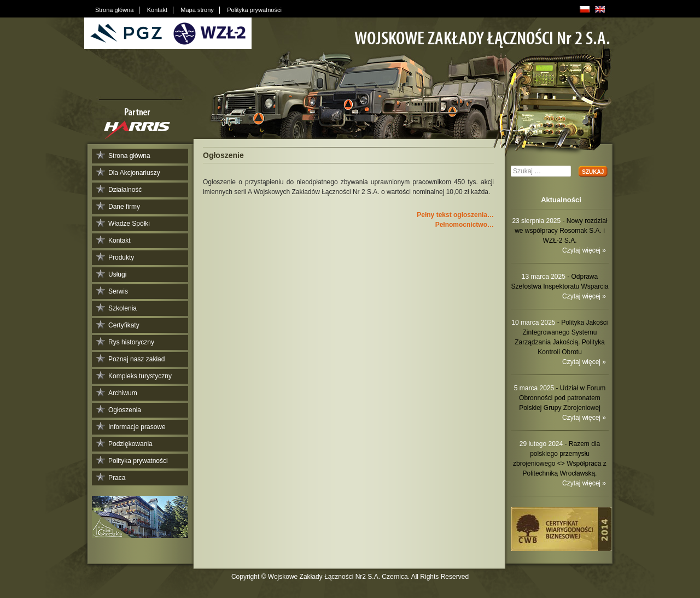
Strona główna (129, 156)
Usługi (117, 274)
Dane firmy (124, 207)
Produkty (121, 257)
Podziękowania (130, 444)
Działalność (125, 190)
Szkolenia (122, 308)
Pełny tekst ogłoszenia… (455, 215)
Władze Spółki (129, 224)
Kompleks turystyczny (140, 376)
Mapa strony (197, 10)
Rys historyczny (131, 342)
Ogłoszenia (125, 410)
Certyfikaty (124, 325)
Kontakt (119, 241)
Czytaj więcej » (584, 250)
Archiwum (123, 393)
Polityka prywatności (138, 461)
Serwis (118, 291)
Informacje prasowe (137, 427)
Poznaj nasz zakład (136, 359)
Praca (117, 478)
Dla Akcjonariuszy (134, 173)
